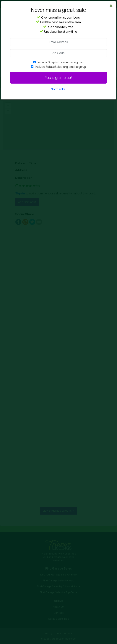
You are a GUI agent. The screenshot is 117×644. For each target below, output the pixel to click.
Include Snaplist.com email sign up (61, 62)
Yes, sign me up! (58, 78)
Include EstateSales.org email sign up (61, 67)
